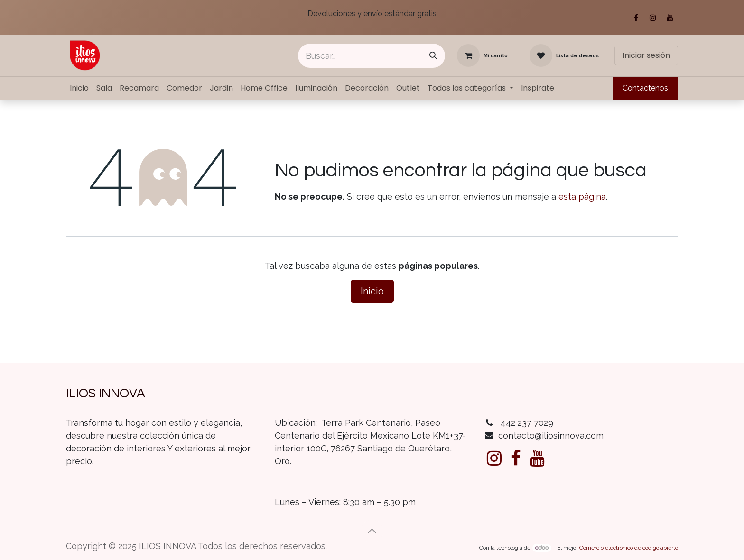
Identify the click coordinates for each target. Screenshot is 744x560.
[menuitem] (79, 88)
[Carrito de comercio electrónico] (482, 55)
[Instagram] (653, 18)
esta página (582, 197)
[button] (372, 531)
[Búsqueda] (433, 56)
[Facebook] (636, 18)
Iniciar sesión (646, 55)
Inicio (372, 291)
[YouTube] (670, 18)
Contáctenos (645, 88)
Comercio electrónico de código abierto (629, 548)
